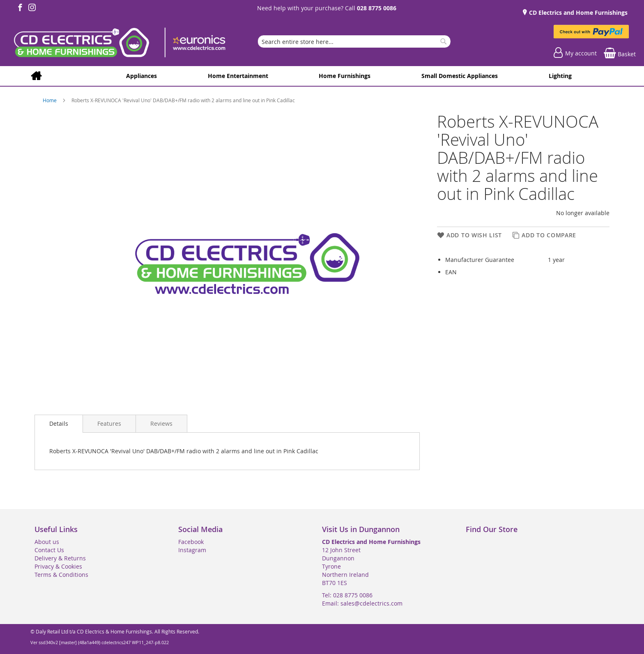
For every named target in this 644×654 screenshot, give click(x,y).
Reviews (161, 423)
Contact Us (49, 550)
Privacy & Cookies (58, 566)
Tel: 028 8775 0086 (347, 595)
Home (50, 100)
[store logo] (119, 44)
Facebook (191, 542)
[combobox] (354, 41)
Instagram (192, 550)
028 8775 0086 (377, 8)
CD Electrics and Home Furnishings (577, 13)
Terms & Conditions (61, 575)
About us (47, 542)
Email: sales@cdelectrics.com (362, 603)
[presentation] (59, 424)
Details (59, 423)
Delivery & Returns (60, 558)
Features (109, 423)
